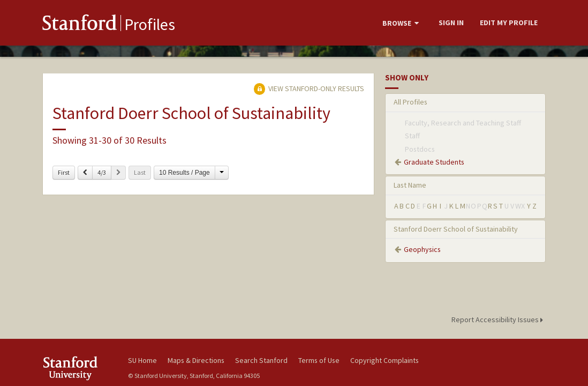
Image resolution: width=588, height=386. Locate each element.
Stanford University (80, 368)
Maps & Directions (196, 360)
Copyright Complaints (385, 360)
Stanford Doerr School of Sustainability (456, 229)
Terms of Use (319, 360)
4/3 (102, 172)
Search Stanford (261, 360)
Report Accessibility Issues (499, 320)
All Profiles (410, 102)
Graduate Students (434, 162)
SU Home (142, 360)
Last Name (410, 185)
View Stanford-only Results (309, 88)
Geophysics (422, 249)
